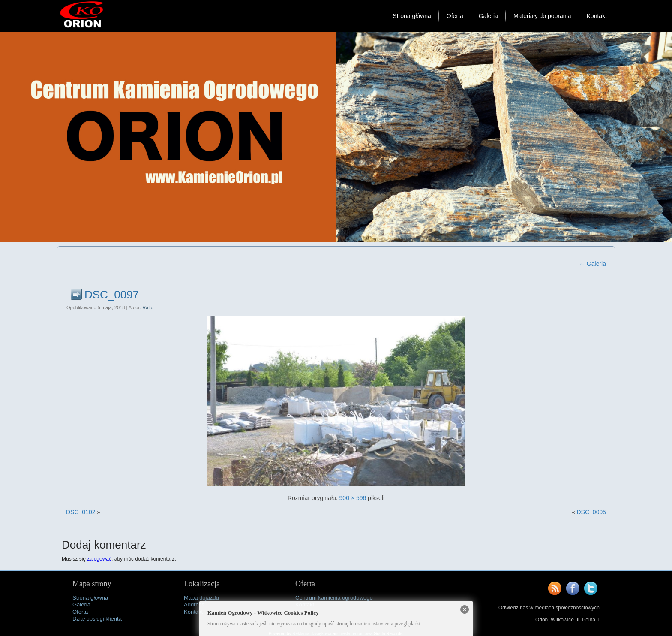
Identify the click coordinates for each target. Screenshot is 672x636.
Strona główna (412, 16)
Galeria (488, 16)
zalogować (99, 559)
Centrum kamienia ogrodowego (334, 598)
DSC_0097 (112, 295)
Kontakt (597, 16)
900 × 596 (353, 498)
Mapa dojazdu (201, 598)
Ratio (148, 307)
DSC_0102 (81, 512)
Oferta (455, 16)
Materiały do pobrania (542, 16)
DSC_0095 (592, 512)
